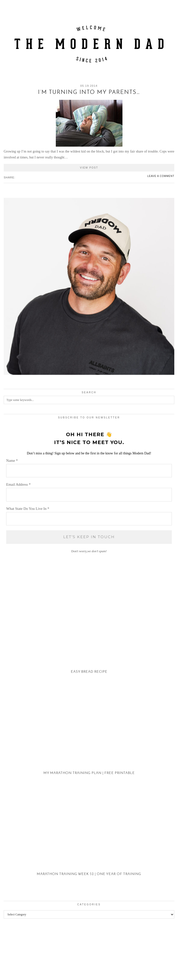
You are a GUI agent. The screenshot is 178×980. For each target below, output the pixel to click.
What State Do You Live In (28, 509)
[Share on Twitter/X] (20, 177)
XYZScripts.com (110, 978)
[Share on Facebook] (18, 177)
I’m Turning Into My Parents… (89, 93)
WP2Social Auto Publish (72, 978)
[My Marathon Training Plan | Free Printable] (89, 737)
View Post (89, 168)
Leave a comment (161, 176)
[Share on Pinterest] (22, 177)
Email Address (18, 484)
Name (12, 461)
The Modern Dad (30, 966)
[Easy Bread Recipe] (89, 636)
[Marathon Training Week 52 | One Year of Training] (89, 839)
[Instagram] (11, 949)
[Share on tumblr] (25, 177)
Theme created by (153, 970)
